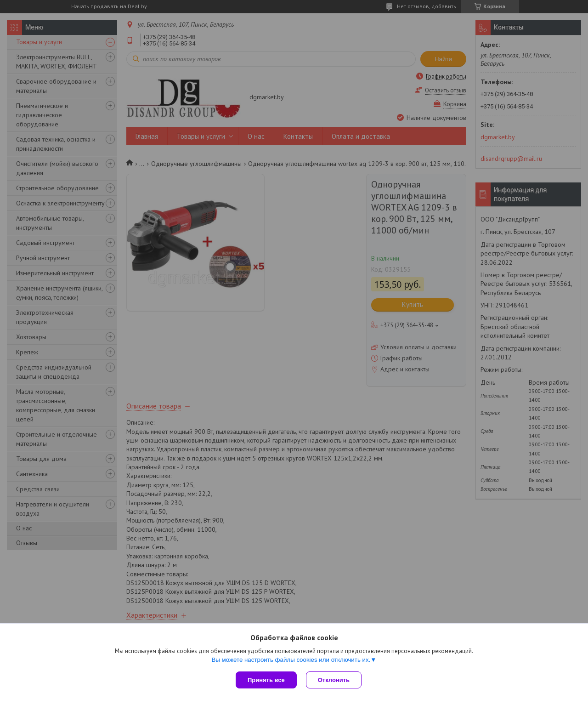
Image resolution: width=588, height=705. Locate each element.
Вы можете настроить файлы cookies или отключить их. (291, 660)
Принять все (266, 680)
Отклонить (334, 680)
